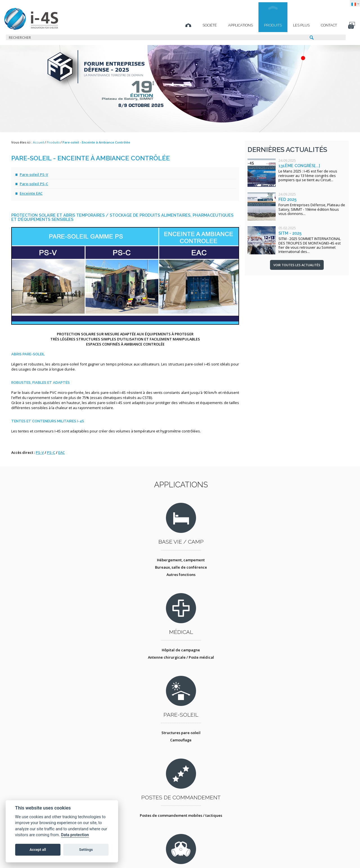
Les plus (290, 25)
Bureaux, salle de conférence (57, 582)
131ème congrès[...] (299, 166)
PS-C (51, 452)
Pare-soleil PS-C (34, 184)
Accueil (38, 142)
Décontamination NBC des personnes (139, 678)
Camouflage (221, 582)
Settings (86, 850)
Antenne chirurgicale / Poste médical (139, 582)
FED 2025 (287, 199)
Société (198, 25)
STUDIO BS (226, 855)
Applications (229, 25)
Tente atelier (221, 686)
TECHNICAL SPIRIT (283, 855)
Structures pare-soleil (221, 575)
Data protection (75, 835)
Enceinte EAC (31, 193)
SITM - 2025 (290, 233)
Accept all (38, 850)
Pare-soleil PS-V (34, 174)
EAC (61, 452)
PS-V (40, 452)
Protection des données (157, 855)
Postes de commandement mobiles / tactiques (303, 577)
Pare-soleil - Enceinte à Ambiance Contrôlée (96, 142)
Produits (261, 25)
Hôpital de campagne (139, 575)
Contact (317, 25)
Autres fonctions (57, 589)
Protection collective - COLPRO (139, 686)
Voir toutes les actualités (297, 265)
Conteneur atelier (221, 678)
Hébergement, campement (57, 575)
